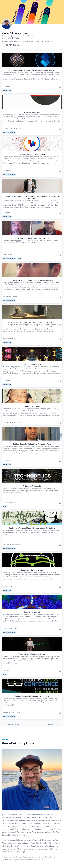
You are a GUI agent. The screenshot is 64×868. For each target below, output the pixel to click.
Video (19, 259)
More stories (54, 724)
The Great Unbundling (32, 112)
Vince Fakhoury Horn (15, 33)
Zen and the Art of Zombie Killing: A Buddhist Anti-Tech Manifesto (32, 322)
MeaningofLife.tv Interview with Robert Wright (32, 238)
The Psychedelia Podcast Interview (32, 154)
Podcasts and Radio (9, 133)
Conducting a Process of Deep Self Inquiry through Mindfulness (32, 528)
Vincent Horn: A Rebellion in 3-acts (32, 654)
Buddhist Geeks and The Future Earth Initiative (32, 696)
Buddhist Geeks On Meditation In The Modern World (32, 444)
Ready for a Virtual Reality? (32, 364)
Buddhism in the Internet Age (32, 570)
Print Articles (7, 90)
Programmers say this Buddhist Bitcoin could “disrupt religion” (32, 70)
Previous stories (11, 724)
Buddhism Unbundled (32, 612)
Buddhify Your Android (32, 406)
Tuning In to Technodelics (32, 486)
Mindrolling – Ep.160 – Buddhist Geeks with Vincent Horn (32, 280)
